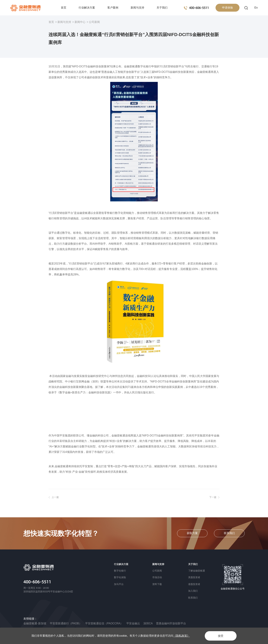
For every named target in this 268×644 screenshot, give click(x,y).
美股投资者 (194, 577)
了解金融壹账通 (197, 571)
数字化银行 (120, 571)
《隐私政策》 (182, 636)
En (256, 8)
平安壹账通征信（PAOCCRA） (104, 623)
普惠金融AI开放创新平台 (171, 623)
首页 (64, 8)
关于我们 (162, 8)
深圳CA (148, 623)
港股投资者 (194, 584)
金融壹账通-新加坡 (35, 623)
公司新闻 (94, 22)
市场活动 (157, 577)
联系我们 (193, 598)
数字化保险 (120, 577)
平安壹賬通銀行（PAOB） (66, 623)
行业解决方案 (87, 8)
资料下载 (157, 584)
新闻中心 (80, 22)
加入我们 (193, 591)
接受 (220, 636)
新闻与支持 (137, 8)
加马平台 (119, 584)
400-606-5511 (37, 582)
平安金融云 (133, 623)
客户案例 (113, 8)
